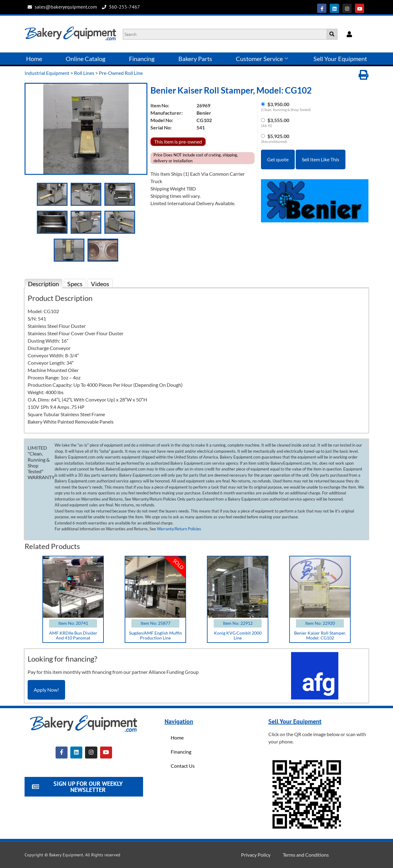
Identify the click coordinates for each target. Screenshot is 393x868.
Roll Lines (84, 73)
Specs (75, 284)
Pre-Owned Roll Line (121, 73)
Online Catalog (86, 59)
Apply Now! (46, 690)
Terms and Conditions (306, 855)
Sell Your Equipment (340, 59)
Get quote (278, 159)
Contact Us (183, 766)
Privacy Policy (256, 855)
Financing (142, 59)
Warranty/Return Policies (179, 529)
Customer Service (262, 59)
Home (34, 59)
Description (43, 284)
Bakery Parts (195, 59)
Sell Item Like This (321, 159)
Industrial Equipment (47, 73)
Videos (100, 284)
